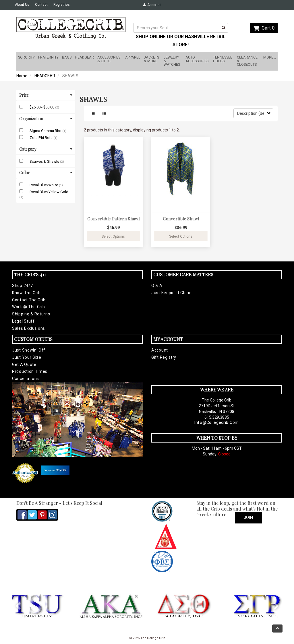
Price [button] (46, 95)
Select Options (113, 236)
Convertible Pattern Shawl (114, 219)
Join (248, 517)
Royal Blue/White (44, 185)
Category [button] (46, 149)
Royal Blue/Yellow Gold (49, 192)
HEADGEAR (45, 76)
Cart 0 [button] (264, 28)
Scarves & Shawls (45, 161)
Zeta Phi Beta (41, 138)
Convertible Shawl (181, 219)
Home (22, 76)
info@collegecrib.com (217, 422)
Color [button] (46, 173)
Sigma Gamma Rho (46, 131)
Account (152, 5)
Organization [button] (46, 119)
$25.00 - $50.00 (42, 107)
